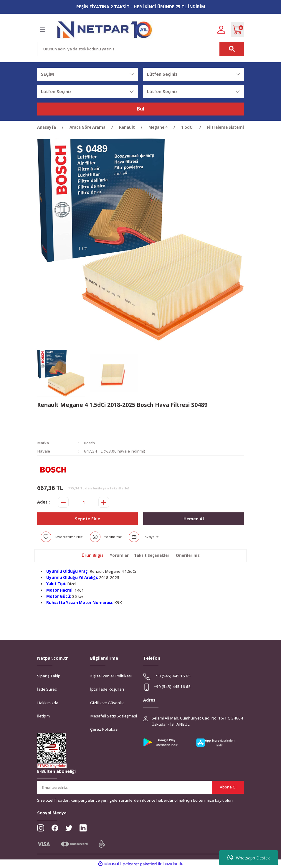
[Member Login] (221, 29)
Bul (141, 109)
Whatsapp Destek (249, 858)
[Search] (140, 49)
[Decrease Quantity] (63, 502)
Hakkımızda (48, 703)
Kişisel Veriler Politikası (111, 676)
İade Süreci (47, 689)
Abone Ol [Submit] (228, 787)
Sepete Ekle (87, 518)
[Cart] (237, 29)
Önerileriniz (188, 555)
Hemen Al (194, 518)
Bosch (90, 443)
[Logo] (105, 30)
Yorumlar (119, 555)
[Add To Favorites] (62, 537)
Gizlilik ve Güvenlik (107, 703)
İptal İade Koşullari (107, 689)
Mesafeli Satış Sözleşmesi (114, 716)
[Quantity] (84, 502)
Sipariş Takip (49, 676)
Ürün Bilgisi (93, 555)
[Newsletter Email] (140, 787)
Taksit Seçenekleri (152, 555)
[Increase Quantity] (104, 502)
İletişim (43, 716)
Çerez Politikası (104, 729)
